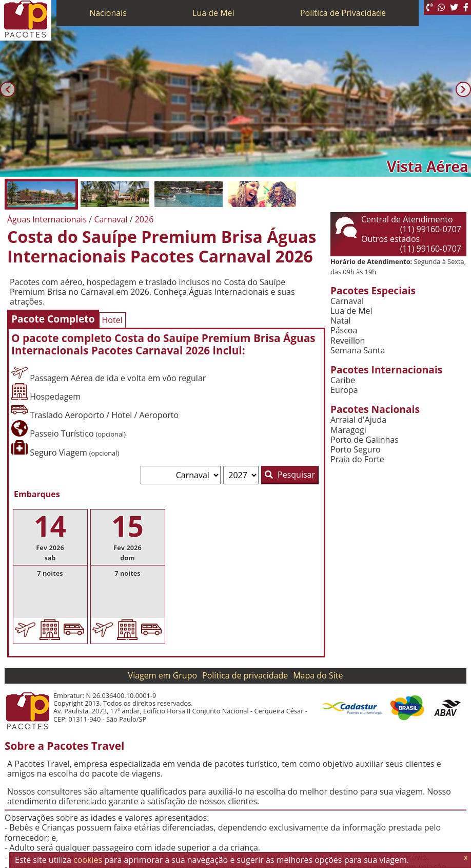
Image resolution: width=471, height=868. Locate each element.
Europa (344, 390)
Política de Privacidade (343, 13)
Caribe (343, 380)
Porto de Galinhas (365, 440)
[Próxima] (463, 89)
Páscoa (344, 331)
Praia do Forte (357, 459)
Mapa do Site (318, 675)
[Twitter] (454, 7)
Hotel (112, 320)
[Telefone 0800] (429, 7)
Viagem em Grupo (163, 675)
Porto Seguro (356, 450)
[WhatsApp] (441, 7)
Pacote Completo (53, 319)
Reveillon (348, 341)
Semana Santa (358, 351)
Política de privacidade (245, 675)
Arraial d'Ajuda (358, 420)
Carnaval (347, 301)
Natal (341, 321)
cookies (88, 860)
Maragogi (348, 430)
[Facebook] (466, 7)
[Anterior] (8, 89)
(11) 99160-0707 (431, 229)
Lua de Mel (213, 13)
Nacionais (108, 13)
